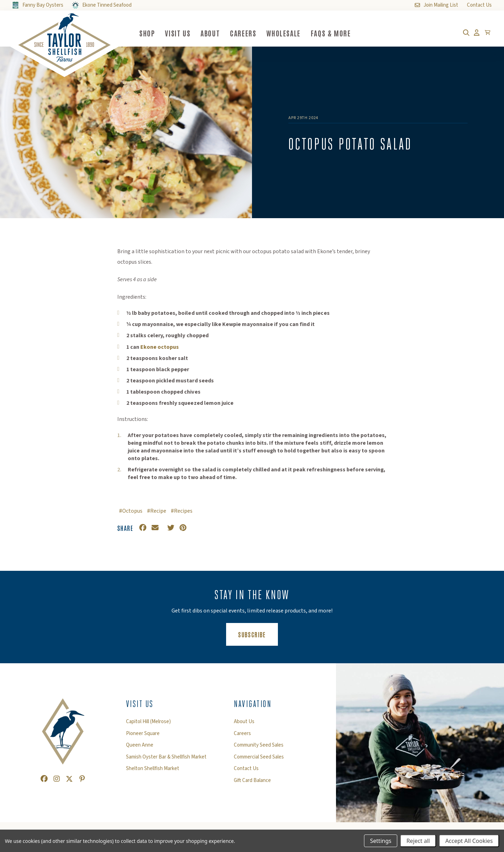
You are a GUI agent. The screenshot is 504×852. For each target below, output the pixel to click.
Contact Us (246, 769)
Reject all (418, 841)
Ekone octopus (160, 347)
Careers (243, 33)
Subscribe (258, 634)
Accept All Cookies (469, 841)
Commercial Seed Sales (259, 757)
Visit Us (178, 33)
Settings (381, 841)
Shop (147, 33)
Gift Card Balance (252, 781)
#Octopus (131, 511)
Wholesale (283, 33)
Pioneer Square (143, 734)
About (210, 33)
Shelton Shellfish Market (153, 769)
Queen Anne (140, 745)
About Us (244, 722)
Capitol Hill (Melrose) (148, 722)
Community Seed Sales (259, 745)
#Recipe (157, 511)
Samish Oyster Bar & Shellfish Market (166, 757)
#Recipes (182, 511)
